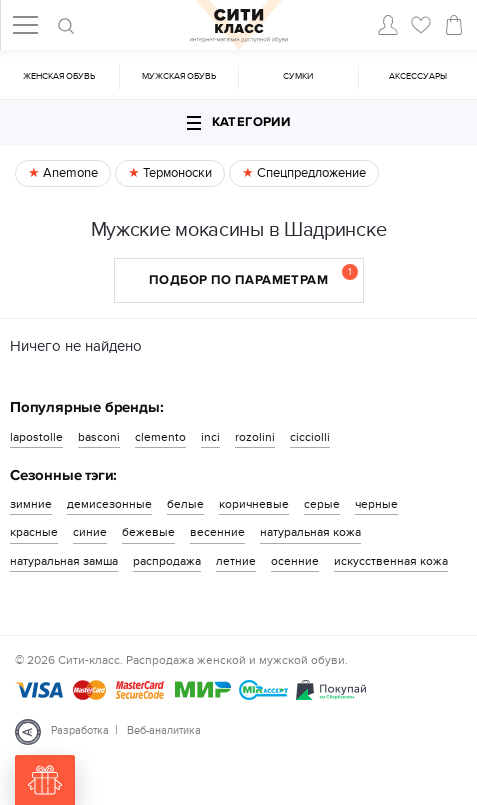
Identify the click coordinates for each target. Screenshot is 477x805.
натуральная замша (64, 561)
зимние (31, 504)
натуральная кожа (310, 532)
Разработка (80, 730)
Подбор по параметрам (253, 276)
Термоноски (176, 173)
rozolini (255, 437)
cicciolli (310, 437)
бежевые (148, 532)
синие (90, 532)
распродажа (167, 561)
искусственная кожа (391, 561)
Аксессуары (418, 76)
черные (376, 504)
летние (236, 561)
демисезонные (109, 504)
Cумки (298, 76)
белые (185, 504)
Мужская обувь (179, 76)
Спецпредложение (310, 173)
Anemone (69, 173)
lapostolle (36, 437)
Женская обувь (59, 76)
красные (34, 532)
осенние (295, 561)
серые (322, 504)
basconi (99, 437)
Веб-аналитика (164, 730)
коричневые (254, 504)
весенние (217, 532)
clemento (160, 437)
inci (210, 437)
